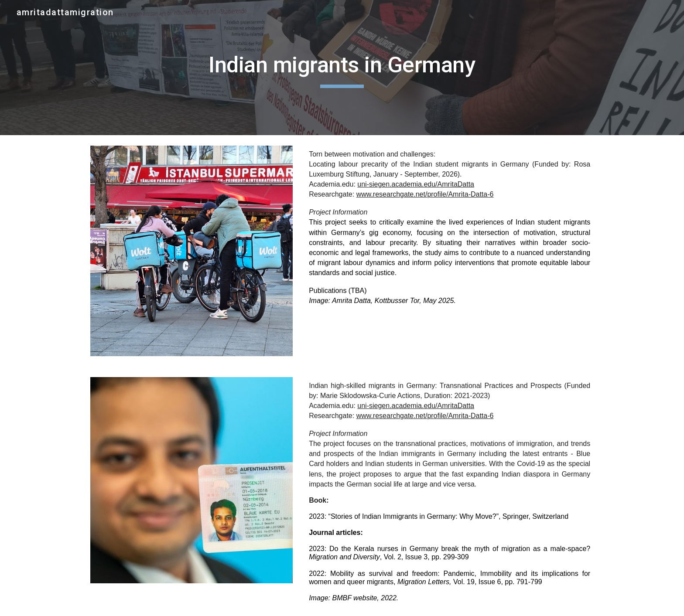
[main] (342, 68)
